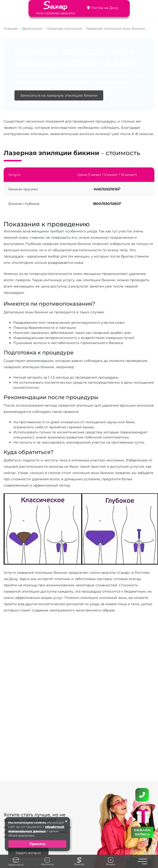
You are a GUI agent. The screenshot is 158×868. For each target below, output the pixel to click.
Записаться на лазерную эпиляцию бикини (59, 95)
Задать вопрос (28, 853)
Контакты (47, 861)
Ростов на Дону (104, 8)
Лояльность (16, 861)
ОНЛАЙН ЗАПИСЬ (142, 832)
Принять (38, 844)
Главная (79, 861)
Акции (111, 861)
